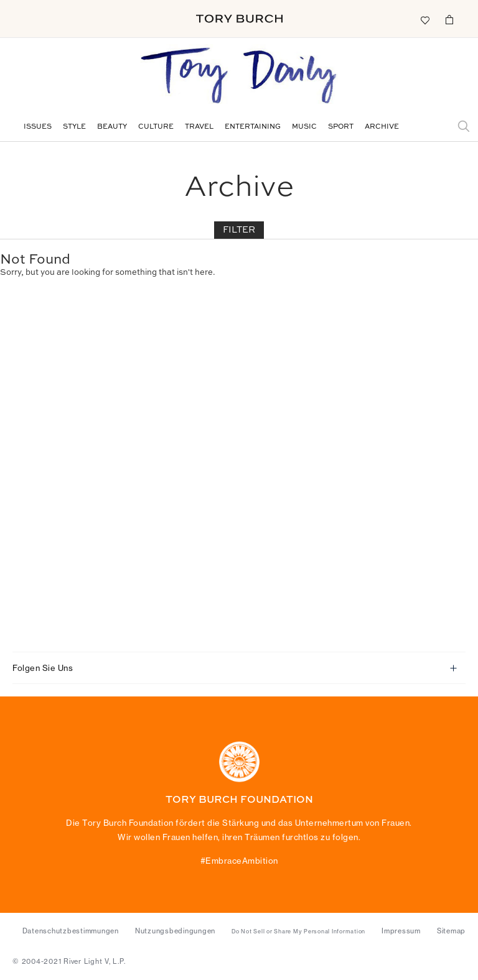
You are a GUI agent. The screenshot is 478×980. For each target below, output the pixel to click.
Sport (341, 127)
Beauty (112, 127)
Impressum (401, 931)
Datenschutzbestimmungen (71, 931)
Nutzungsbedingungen (175, 931)
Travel (199, 127)
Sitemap (451, 931)
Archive (382, 127)
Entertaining (253, 127)
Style (74, 127)
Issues (38, 127)
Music (304, 127)
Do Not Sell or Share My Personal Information (298, 931)
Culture (156, 127)
